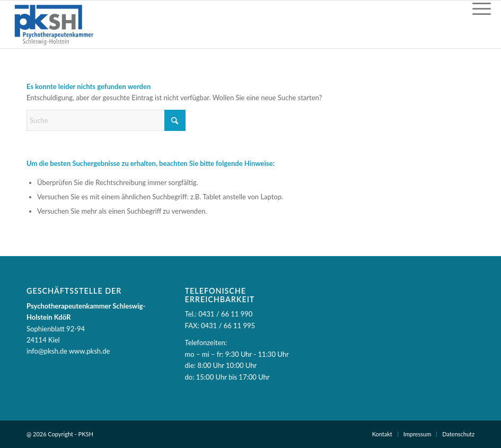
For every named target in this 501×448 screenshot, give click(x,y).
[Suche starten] (175, 120)
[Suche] (106, 120)
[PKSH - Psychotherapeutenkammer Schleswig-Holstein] (54, 24)
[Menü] (482, 8)
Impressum (417, 434)
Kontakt (382, 434)
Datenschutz (458, 434)
